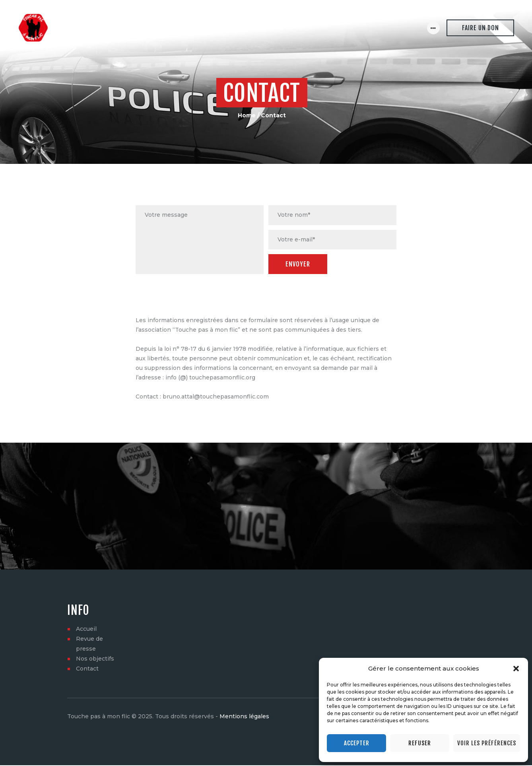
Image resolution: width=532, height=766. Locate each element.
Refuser (420, 743)
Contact (87, 669)
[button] (516, 669)
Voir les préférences (487, 743)
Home (247, 115)
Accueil (86, 630)
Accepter (357, 743)
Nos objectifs (95, 659)
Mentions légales (244, 717)
